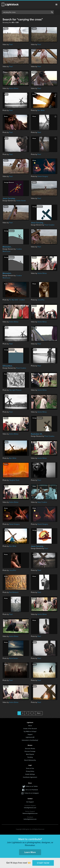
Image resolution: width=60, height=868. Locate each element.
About (30, 726)
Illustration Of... (37, 434)
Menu (56, 5)
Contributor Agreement (30, 777)
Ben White (41, 110)
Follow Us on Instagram (32, 793)
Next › (39, 713)
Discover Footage (30, 751)
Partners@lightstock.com (30, 813)
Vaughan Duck (14, 480)
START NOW (43, 863)
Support (30, 734)
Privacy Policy (30, 771)
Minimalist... (7, 247)
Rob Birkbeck (14, 592)
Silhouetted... (8, 366)
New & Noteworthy (30, 760)
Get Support (30, 802)
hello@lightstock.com (30, 819)
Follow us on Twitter (32, 786)
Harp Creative (42, 502)
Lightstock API (30, 737)
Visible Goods (21, 201)
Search (52, 12)
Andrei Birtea (14, 88)
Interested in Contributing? (30, 740)
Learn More (30, 852)
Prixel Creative (49, 225)
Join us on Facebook (32, 790)
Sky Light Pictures (15, 390)
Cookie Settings (30, 774)
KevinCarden (14, 658)
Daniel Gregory (43, 176)
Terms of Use (30, 768)
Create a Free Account (30, 729)
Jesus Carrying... (9, 198)
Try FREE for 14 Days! (30, 731)
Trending (30, 757)
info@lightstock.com (30, 808)
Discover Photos (30, 748)
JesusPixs (41, 300)
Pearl (11, 45)
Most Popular (30, 754)
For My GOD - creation (17, 300)
